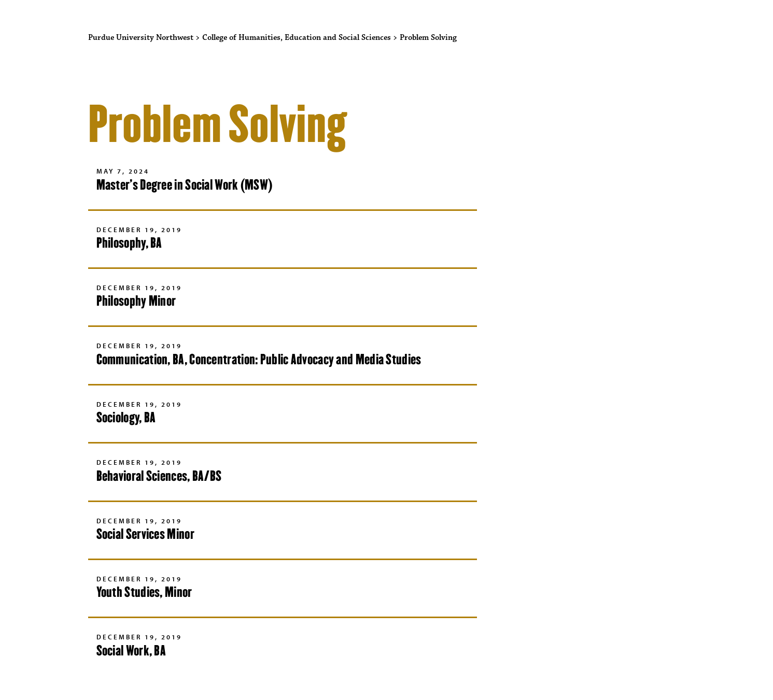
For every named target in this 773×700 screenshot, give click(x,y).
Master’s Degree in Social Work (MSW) (185, 185)
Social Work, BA (131, 651)
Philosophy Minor (136, 301)
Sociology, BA (126, 417)
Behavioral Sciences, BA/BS (159, 476)
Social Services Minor (145, 534)
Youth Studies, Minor (144, 592)
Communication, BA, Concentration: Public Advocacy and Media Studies (259, 359)
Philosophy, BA (129, 243)
